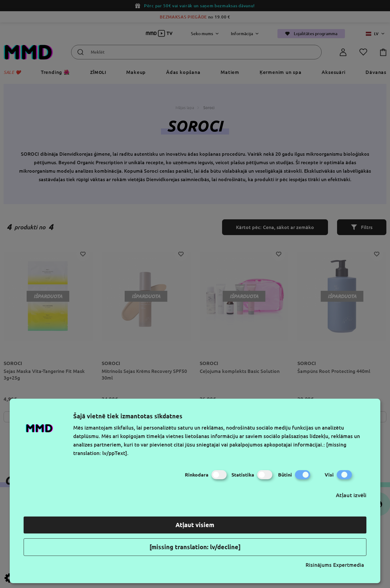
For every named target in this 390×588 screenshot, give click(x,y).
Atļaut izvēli (351, 495)
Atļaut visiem (195, 525)
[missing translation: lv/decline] (195, 547)
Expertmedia (349, 565)
